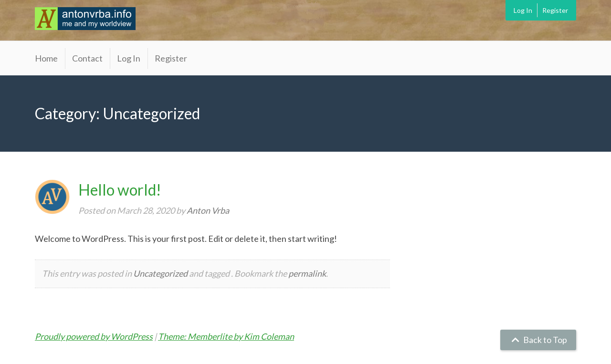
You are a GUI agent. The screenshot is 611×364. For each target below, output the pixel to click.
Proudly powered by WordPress (94, 336)
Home (46, 58)
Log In (523, 10)
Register (555, 10)
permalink (307, 273)
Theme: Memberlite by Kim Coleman (226, 336)
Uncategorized (160, 273)
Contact (87, 58)
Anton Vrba (208, 210)
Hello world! (120, 190)
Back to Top (538, 340)
